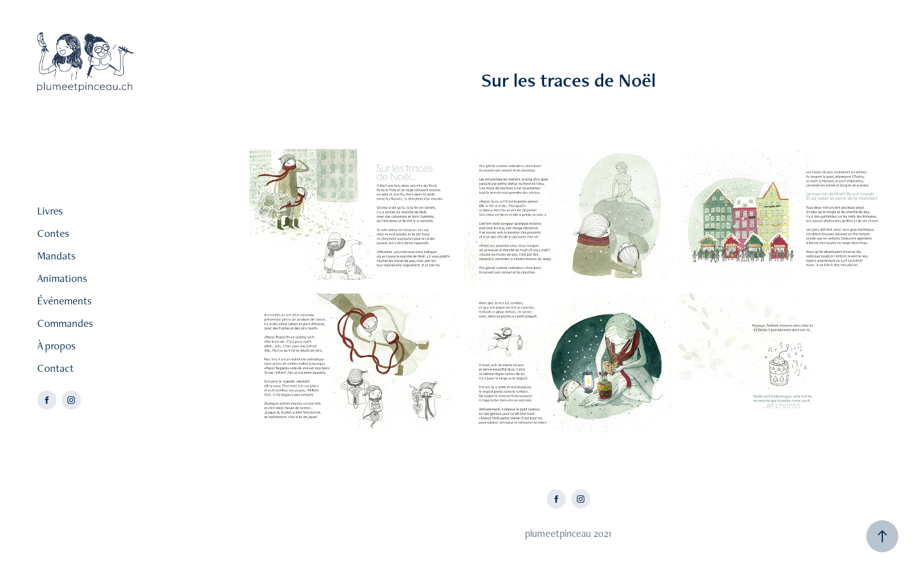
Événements (64, 301)
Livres (50, 211)
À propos (56, 346)
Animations (62, 278)
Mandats (56, 256)
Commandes (65, 323)
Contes (53, 233)
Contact (56, 368)
